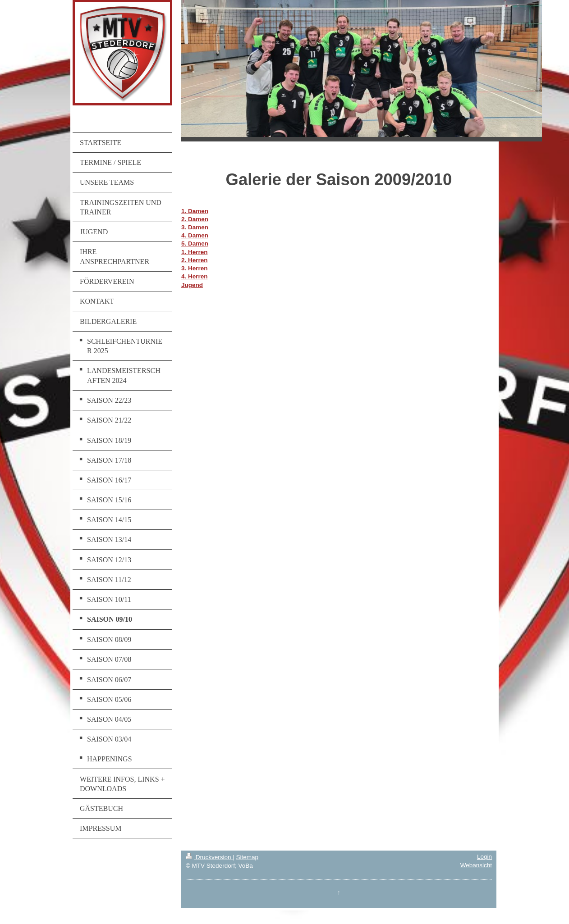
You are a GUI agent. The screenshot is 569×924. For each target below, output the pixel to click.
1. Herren (195, 252)
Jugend (192, 285)
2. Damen (195, 219)
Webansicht (476, 865)
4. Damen (195, 235)
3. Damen (195, 227)
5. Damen (195, 244)
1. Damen (195, 211)
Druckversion (209, 857)
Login (484, 857)
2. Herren (195, 260)
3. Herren (195, 268)
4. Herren (195, 276)
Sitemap (247, 857)
